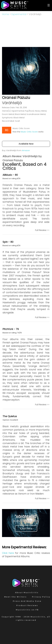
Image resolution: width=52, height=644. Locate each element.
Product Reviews (27, 605)
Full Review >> (42, 230)
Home (6, 14)
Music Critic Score (29, 132)
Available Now (26, 144)
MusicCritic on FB (27, 610)
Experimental (19, 14)
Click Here (26, 528)
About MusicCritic (27, 593)
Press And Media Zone (27, 601)
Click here (8, 553)
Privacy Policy (41, 597)
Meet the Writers (15, 597)
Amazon (26, 150)
